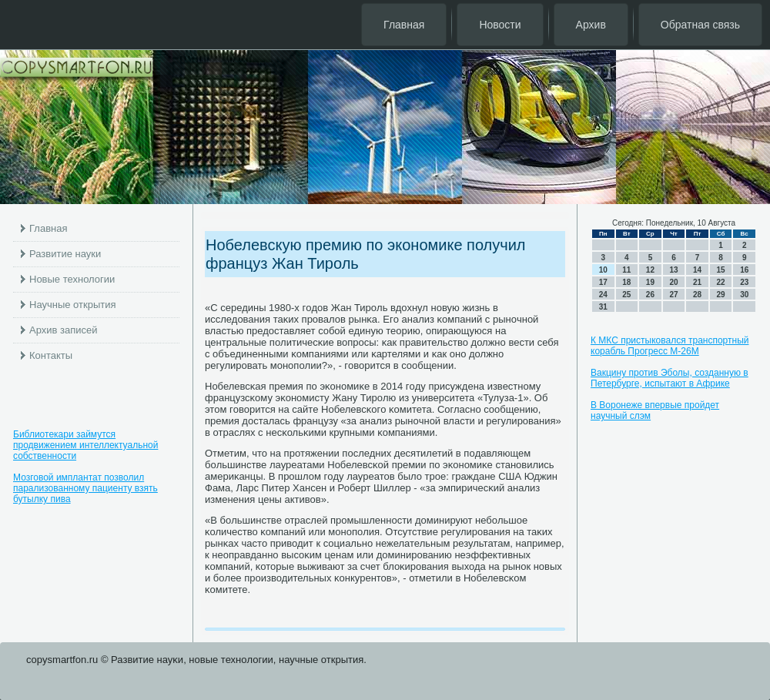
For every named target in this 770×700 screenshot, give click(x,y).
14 (697, 270)
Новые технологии (72, 279)
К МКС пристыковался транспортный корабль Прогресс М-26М (670, 346)
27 (673, 295)
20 (673, 282)
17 (603, 282)
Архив (591, 25)
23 (744, 282)
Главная (404, 25)
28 (697, 295)
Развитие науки (65, 254)
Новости (500, 25)
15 (721, 270)
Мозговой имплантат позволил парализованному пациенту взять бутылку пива (85, 488)
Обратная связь (700, 25)
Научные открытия (73, 305)
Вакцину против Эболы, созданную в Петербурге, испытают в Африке (670, 378)
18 (626, 282)
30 (744, 295)
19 (650, 282)
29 (721, 295)
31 (603, 307)
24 (603, 295)
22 (721, 282)
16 (744, 270)
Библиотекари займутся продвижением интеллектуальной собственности (85, 445)
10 (603, 270)
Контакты (51, 355)
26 (650, 295)
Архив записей (64, 330)
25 (626, 295)
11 (626, 270)
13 (673, 270)
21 (697, 282)
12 (650, 270)
